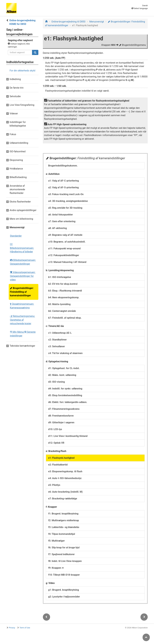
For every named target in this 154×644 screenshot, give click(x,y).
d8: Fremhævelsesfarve (61, 416)
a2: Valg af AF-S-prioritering (64, 187)
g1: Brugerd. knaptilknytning (64, 590)
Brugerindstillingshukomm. (63, 166)
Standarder (16, 236)
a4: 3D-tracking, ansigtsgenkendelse (68, 201)
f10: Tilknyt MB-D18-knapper (64, 575)
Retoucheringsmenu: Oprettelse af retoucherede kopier (22, 320)
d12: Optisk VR (56, 443)
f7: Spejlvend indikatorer (62, 554)
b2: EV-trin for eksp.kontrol (63, 284)
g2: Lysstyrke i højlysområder (64, 597)
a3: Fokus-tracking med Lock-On (66, 194)
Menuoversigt (97, 22)
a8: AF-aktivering (58, 228)
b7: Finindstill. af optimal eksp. (65, 318)
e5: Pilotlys (54, 485)
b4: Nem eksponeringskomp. (64, 297)
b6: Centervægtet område (62, 311)
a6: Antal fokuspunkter (61, 215)
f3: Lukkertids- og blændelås (64, 527)
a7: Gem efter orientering (62, 221)
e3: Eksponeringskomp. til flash (65, 471)
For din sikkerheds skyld (22, 71)
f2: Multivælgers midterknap (64, 520)
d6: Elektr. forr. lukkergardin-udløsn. (68, 402)
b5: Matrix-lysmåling (59, 304)
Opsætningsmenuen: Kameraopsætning (22, 306)
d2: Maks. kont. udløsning (62, 375)
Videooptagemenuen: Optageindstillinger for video (23, 276)
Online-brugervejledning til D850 (68, 22)
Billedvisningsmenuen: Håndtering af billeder (22, 248)
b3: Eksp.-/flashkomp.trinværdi (65, 291)
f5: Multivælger (57, 541)
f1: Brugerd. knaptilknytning (63, 514)
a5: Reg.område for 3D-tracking (65, 208)
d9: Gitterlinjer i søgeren (61, 422)
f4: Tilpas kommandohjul (62, 534)
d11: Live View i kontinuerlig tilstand (68, 436)
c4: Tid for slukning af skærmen (65, 353)
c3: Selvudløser (57, 346)
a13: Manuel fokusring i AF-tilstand (67, 262)
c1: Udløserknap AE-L (60, 333)
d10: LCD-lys (55, 429)
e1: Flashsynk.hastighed (61, 458)
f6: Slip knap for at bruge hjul (64, 548)
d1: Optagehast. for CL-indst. (64, 368)
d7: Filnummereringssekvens (64, 409)
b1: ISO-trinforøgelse (60, 277)
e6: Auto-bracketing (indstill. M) (65, 492)
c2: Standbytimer (58, 340)
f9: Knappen (56, 568)
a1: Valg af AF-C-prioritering (64, 181)
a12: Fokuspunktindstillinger (64, 255)
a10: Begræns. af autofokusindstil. (67, 242)
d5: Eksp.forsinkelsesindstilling (65, 395)
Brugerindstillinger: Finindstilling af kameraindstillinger (22, 292)
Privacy (12, 628)
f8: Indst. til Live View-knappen (65, 561)
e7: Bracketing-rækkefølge (63, 499)
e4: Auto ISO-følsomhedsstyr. (65, 478)
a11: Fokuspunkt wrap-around (64, 248)
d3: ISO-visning (57, 382)
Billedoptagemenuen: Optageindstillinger (23, 262)
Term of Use (25, 628)
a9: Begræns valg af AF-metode (65, 235)
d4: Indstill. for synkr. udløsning (65, 389)
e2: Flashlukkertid (58, 465)
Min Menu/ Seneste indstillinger (23, 334)
